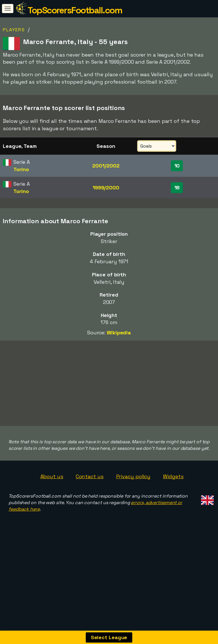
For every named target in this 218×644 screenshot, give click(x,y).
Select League (109, 637)
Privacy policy (133, 476)
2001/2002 (106, 166)
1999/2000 (106, 188)
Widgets (173, 476)
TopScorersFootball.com (75, 10)
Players (14, 30)
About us (52, 476)
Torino (21, 169)
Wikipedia (119, 333)
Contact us (90, 476)
